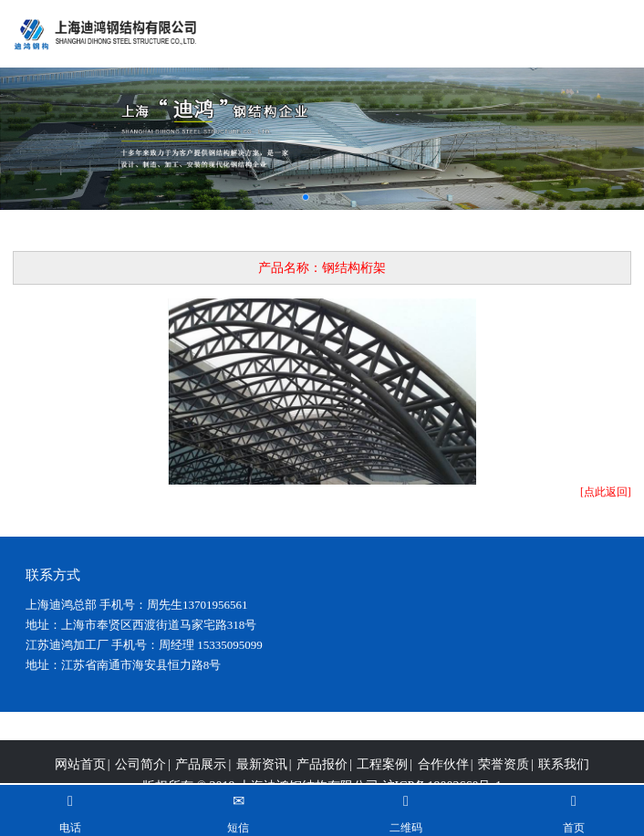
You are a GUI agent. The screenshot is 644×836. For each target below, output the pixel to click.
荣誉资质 (504, 776)
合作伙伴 (443, 776)
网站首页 (80, 776)
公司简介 (140, 776)
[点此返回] (606, 492)
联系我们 (564, 776)
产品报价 (322, 776)
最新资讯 (262, 776)
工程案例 (382, 776)
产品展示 (201, 776)
